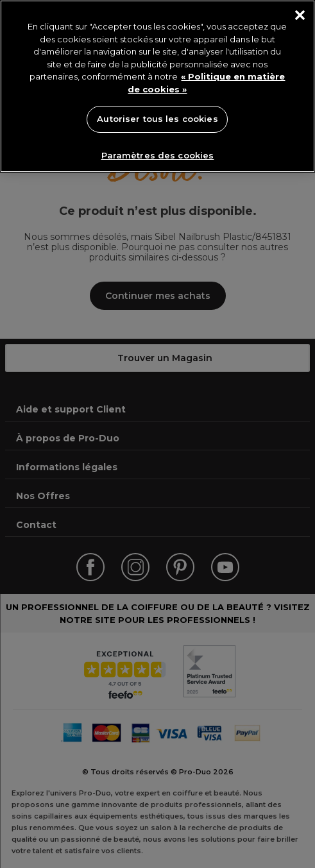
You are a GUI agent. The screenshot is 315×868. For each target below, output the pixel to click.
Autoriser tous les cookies (157, 119)
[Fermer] (300, 15)
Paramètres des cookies (158, 155)
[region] (157, 86)
